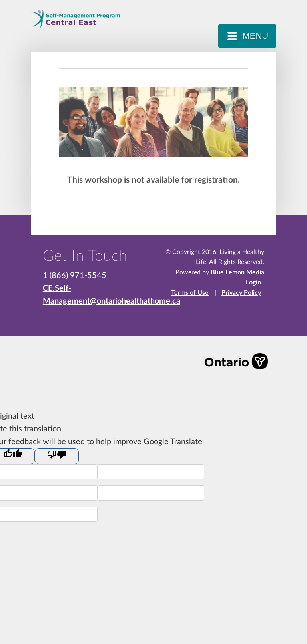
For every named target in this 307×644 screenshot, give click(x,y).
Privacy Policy (241, 293)
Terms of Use (190, 293)
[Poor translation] (57, 456)
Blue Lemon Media (237, 272)
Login (253, 282)
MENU (255, 36)
